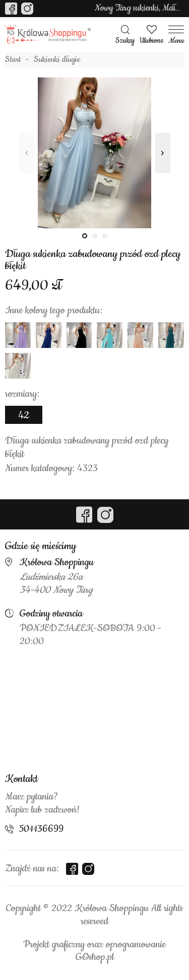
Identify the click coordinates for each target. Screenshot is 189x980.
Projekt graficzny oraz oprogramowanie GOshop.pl (94, 951)
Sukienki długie (57, 60)
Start (13, 60)
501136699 (41, 829)
